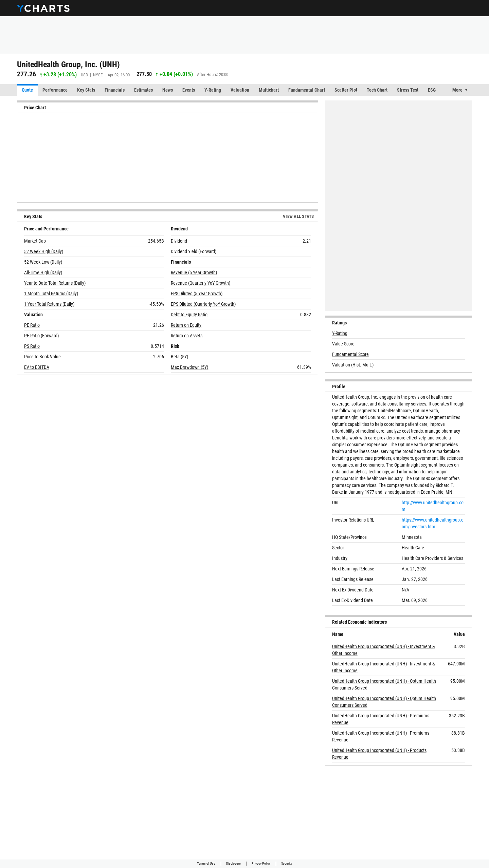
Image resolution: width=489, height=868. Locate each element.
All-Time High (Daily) (43, 272)
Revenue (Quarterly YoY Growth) (201, 283)
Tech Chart (377, 90)
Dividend (179, 241)
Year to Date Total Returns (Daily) (55, 283)
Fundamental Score (350, 354)
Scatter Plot (346, 90)
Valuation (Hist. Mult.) (353, 365)
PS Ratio (32, 346)
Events (189, 90)
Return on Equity (186, 325)
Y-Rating (213, 90)
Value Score (343, 344)
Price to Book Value (42, 357)
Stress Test (408, 90)
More (457, 90)
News (168, 90)
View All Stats (298, 216)
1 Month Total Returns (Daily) (51, 294)
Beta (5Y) (179, 357)
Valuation (240, 90)
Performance (55, 90)
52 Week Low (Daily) (43, 262)
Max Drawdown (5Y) (189, 367)
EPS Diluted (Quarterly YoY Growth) (203, 304)
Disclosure (233, 863)
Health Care (413, 548)
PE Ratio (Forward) (41, 336)
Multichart (269, 90)
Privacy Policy (261, 863)
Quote (27, 90)
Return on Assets (187, 336)
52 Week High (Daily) (44, 251)
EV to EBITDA (37, 367)
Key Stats (86, 90)
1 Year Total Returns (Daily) (49, 304)
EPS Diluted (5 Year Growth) (197, 294)
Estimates (143, 90)
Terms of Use (206, 863)
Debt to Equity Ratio (189, 315)
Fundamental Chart (307, 90)
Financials (115, 90)
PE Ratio (32, 325)
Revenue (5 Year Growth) (194, 272)
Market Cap (35, 241)
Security (287, 863)
